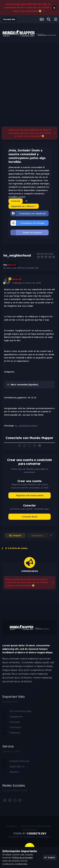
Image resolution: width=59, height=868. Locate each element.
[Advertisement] (29, 74)
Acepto (50, 857)
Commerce (15, 727)
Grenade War (32, 268)
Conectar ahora (30, 517)
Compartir (15, 535)
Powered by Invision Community (29, 837)
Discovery (15, 722)
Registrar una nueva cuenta (30, 495)
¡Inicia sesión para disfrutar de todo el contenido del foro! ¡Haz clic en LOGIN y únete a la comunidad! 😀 (28, 8)
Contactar (29, 830)
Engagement (16, 717)
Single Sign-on (17, 766)
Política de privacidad (36, 826)
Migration (14, 772)
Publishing (15, 733)
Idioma (12, 826)
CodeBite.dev (37, 833)
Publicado (27, 283)
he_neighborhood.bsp (26, 426)
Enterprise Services (19, 761)
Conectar (16, 201)
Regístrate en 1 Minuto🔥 (24, 206)
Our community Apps (20, 711)
